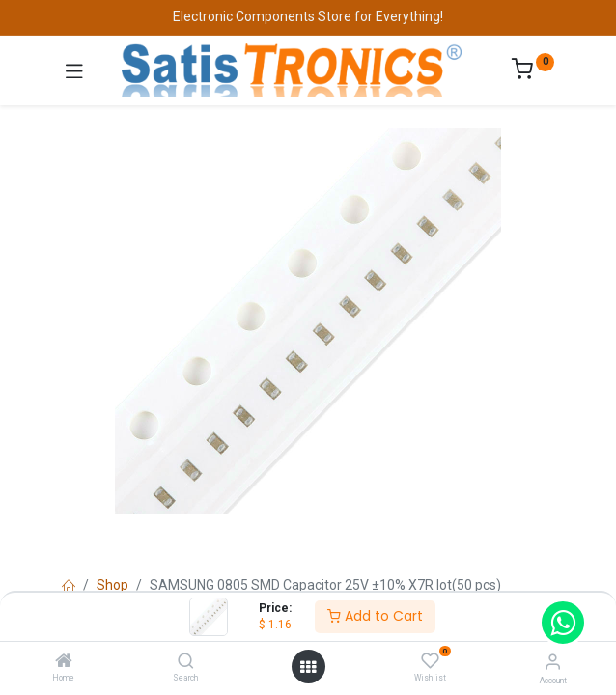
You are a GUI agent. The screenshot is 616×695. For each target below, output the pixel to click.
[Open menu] (308, 667)
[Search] (186, 662)
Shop (112, 585)
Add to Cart (375, 616)
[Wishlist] (430, 661)
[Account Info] (553, 662)
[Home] (64, 662)
